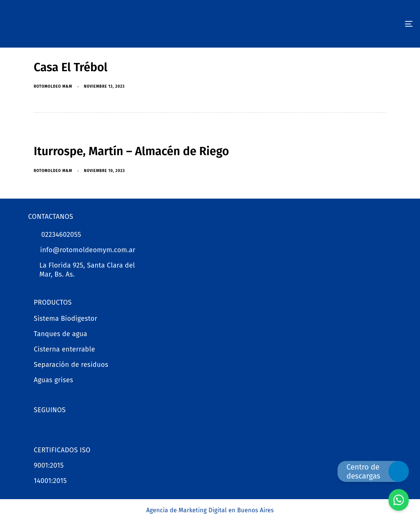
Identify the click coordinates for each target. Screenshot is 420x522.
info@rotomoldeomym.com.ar (88, 250)
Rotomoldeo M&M (53, 87)
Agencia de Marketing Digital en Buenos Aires (210, 510)
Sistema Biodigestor (66, 319)
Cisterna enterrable (64, 349)
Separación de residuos (71, 365)
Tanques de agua (61, 334)
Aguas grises (53, 380)
